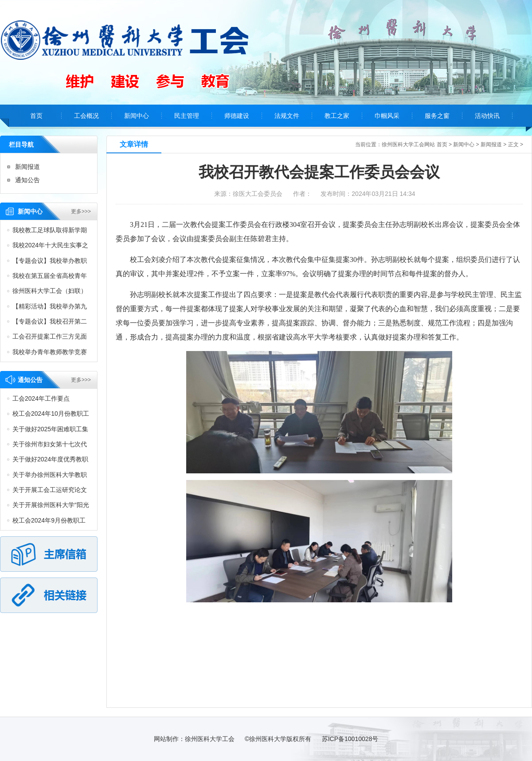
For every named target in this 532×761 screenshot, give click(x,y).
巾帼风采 (387, 116)
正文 (513, 144)
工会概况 (86, 116)
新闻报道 (27, 167)
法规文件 (287, 116)
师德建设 (237, 116)
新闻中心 (137, 116)
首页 (36, 116)
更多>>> (81, 211)
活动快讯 (487, 116)
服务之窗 (437, 116)
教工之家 (337, 116)
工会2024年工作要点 (41, 398)
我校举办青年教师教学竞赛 (50, 352)
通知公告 (27, 180)
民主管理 (187, 116)
